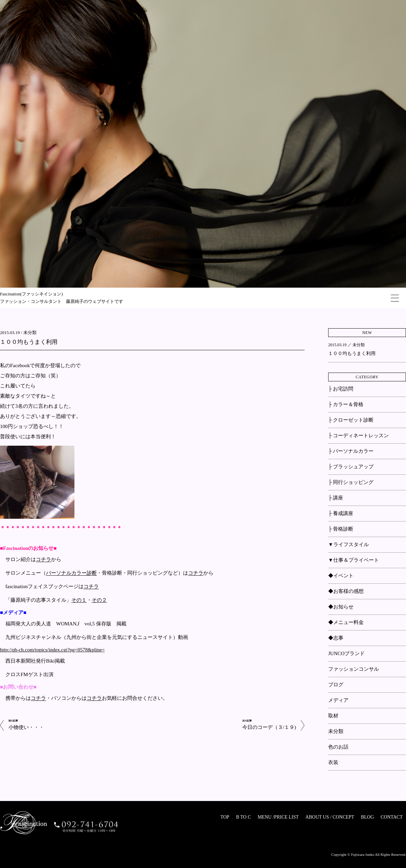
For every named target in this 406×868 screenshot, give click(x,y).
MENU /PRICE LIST (278, 817)
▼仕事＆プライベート (354, 560)
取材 (333, 716)
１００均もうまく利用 (29, 342)
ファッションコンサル (354, 669)
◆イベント (341, 576)
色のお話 (338, 747)
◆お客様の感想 (346, 591)
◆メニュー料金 (346, 622)
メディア (338, 700)
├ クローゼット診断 (351, 420)
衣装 (333, 762)
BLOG (367, 817)
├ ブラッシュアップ (351, 467)
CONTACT (392, 817)
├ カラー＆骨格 (346, 404)
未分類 (30, 332)
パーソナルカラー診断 (71, 573)
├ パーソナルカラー (351, 451)
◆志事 (336, 638)
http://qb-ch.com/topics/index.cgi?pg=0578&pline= (52, 650)
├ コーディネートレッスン (358, 436)
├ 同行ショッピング (351, 482)
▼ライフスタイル (348, 544)
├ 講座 (336, 498)
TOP (225, 817)
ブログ (336, 685)
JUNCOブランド (346, 653)
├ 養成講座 (341, 513)
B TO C (244, 817)
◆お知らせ (341, 607)
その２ (99, 600)
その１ (79, 600)
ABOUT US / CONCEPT (330, 817)
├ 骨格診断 (341, 529)
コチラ (43, 560)
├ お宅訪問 (341, 389)
